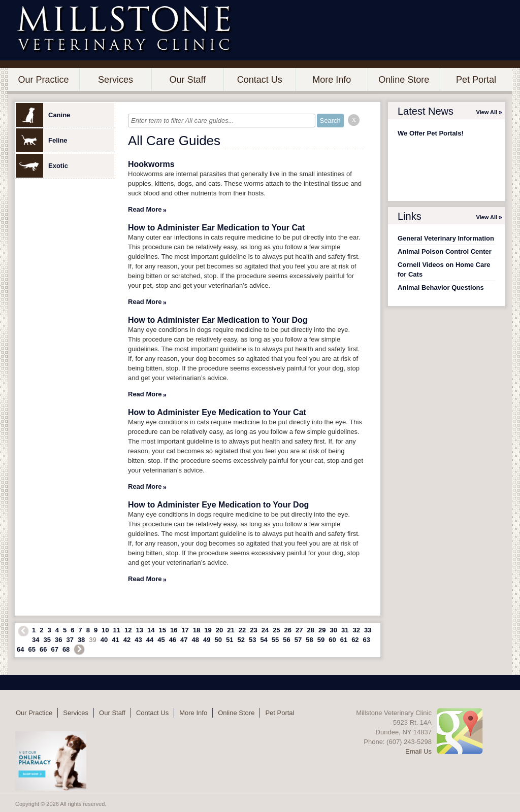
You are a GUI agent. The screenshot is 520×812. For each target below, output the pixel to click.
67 (54, 649)
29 (322, 630)
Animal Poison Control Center (445, 251)
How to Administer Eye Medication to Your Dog (218, 505)
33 (368, 630)
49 (207, 640)
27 (299, 630)
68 (66, 649)
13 (140, 630)
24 (265, 630)
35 (47, 640)
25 (276, 630)
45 (161, 640)
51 (230, 640)
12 (128, 630)
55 (275, 640)
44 (150, 640)
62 (355, 640)
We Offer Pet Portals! (431, 133)
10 (105, 630)
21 (231, 630)
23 (253, 630)
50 (218, 640)
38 (81, 640)
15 (162, 630)
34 (36, 640)
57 (298, 640)
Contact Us (260, 80)
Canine (43, 115)
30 (333, 630)
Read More (145, 209)
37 (70, 640)
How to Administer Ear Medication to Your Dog (218, 320)
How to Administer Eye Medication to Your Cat (217, 412)
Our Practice (43, 80)
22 (242, 630)
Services (116, 80)
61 (344, 640)
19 (208, 630)
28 (311, 630)
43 (138, 640)
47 (184, 640)
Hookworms (151, 164)
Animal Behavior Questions (441, 287)
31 (345, 630)
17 (185, 630)
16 (174, 630)
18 (197, 630)
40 (104, 640)
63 (367, 640)
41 (115, 640)
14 (151, 630)
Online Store (404, 80)
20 (219, 630)
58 (309, 640)
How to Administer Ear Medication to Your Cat (216, 228)
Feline (42, 140)
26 (288, 630)
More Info (332, 80)
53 (252, 640)
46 (173, 640)
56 (286, 640)
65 (31, 649)
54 (264, 640)
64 (20, 649)
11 (117, 630)
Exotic (42, 166)
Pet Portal (476, 80)
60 (332, 640)
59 (321, 640)
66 (43, 649)
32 (356, 630)
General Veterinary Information (446, 238)
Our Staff (187, 80)
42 (127, 640)
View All (486, 112)
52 (241, 640)
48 (196, 640)
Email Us (418, 751)
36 (58, 640)
